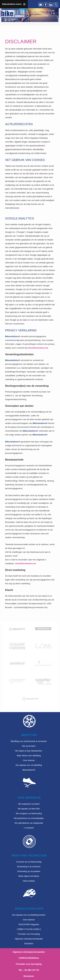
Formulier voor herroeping (29, 934)
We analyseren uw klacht (29, 804)
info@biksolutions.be (38, 348)
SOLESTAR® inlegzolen (29, 925)
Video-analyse (29, 881)
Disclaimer (29, 944)
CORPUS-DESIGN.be (29, 958)
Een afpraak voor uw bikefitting (29, 765)
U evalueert (29, 828)
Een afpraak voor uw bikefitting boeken (29, 915)
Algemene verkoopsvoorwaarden (29, 939)
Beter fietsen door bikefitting (29, 756)
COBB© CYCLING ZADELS (29, 929)
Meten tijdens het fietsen (29, 876)
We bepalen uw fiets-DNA (29, 809)
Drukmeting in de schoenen (29, 867)
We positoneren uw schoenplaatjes (29, 818)
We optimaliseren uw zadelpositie (29, 823)
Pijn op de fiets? (29, 746)
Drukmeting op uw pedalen (29, 871)
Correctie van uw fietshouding (29, 862)
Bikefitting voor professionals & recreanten (29, 741)
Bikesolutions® (29, 770)
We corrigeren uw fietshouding (29, 814)
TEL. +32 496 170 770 (29, 970)
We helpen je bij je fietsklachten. (29, 751)
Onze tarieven (29, 760)
